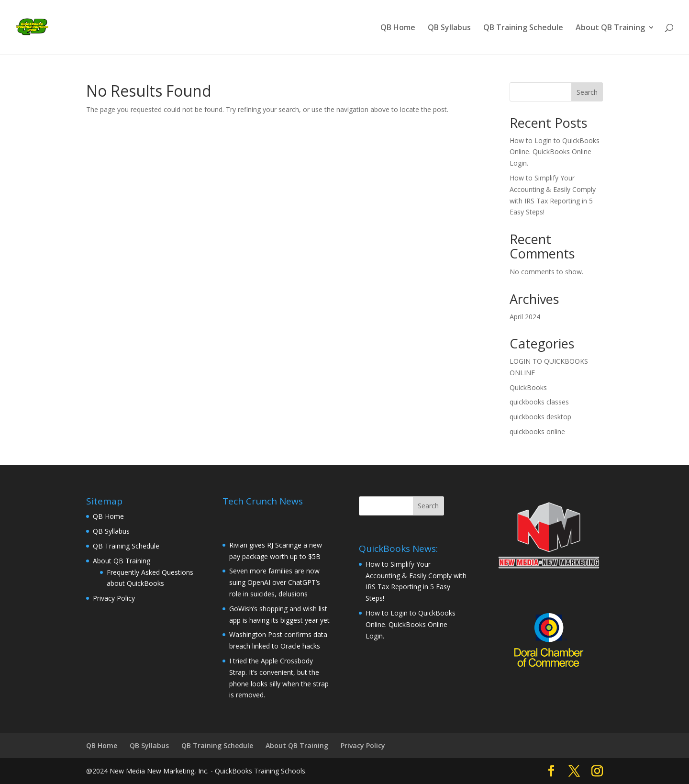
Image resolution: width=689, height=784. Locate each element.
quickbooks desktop (540, 417)
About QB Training (610, 28)
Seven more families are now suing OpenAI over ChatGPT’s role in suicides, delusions (275, 582)
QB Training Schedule (523, 28)
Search (587, 92)
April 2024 (525, 317)
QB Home (398, 28)
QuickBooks (528, 387)
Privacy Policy (114, 598)
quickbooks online (537, 431)
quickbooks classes (539, 402)
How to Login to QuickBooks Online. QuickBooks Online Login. (555, 152)
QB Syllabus (449, 28)
